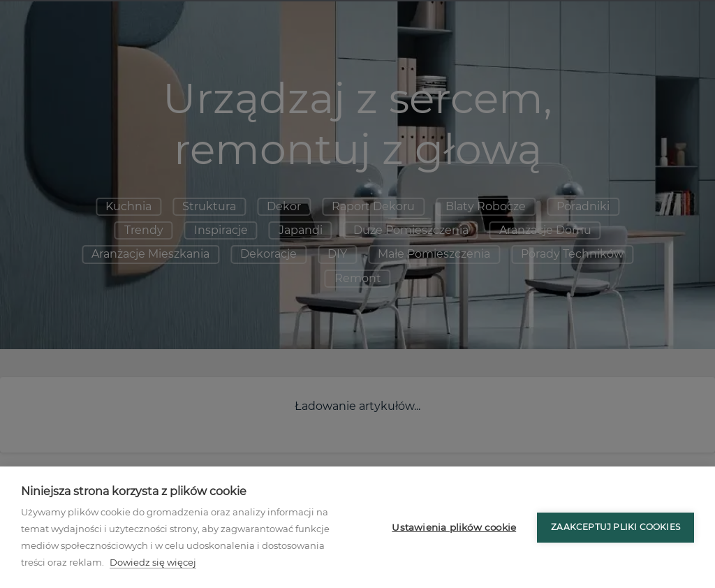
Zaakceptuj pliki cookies (616, 527)
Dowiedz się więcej (153, 562)
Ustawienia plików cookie (454, 527)
